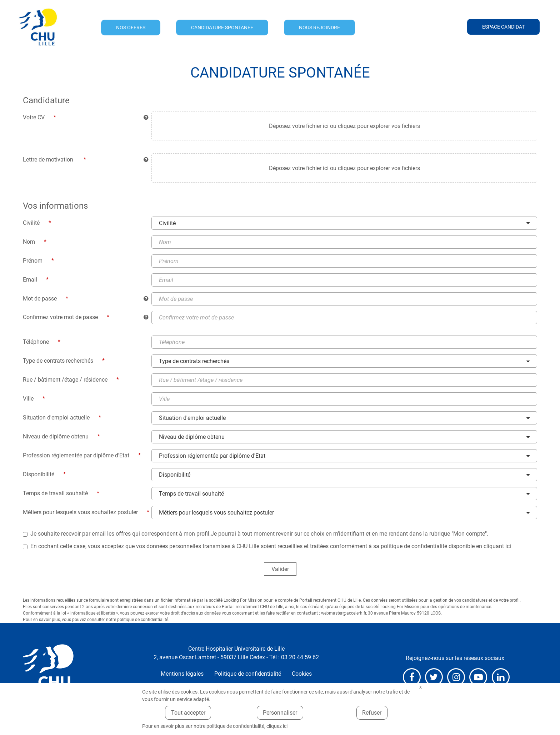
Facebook (412, 677)
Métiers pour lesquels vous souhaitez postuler (216, 513)
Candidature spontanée (222, 28)
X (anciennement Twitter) (434, 677)
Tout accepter (188, 713)
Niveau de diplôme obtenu (192, 437)
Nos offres (131, 28)
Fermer (420, 687)
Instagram (456, 677)
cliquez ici (277, 726)
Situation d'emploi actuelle (192, 418)
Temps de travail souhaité (191, 494)
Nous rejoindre (319, 28)
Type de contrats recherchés (194, 361)
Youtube (478, 677)
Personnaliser (280, 713)
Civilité (167, 223)
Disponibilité (175, 475)
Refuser (372, 713)
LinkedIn (501, 677)
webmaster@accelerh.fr (344, 614)
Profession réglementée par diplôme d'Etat (212, 456)
